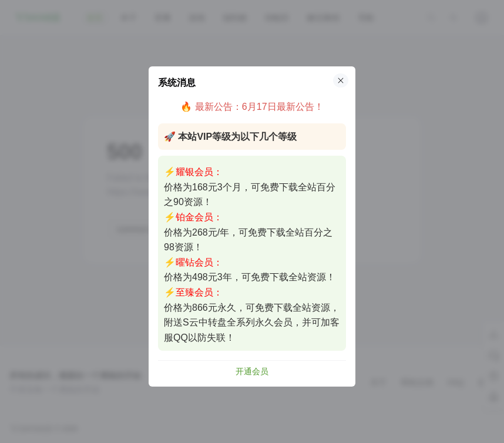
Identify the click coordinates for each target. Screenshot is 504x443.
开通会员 (252, 371)
